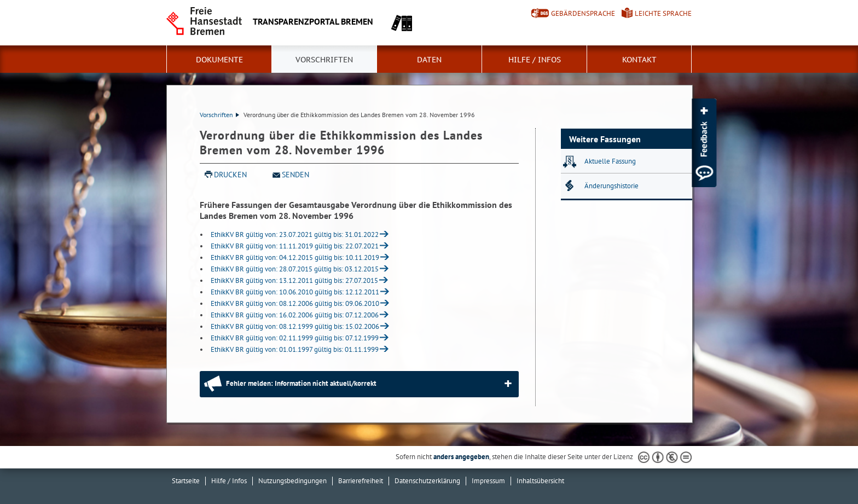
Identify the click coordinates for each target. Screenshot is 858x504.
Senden (295, 175)
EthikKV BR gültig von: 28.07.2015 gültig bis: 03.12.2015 (295, 269)
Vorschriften (324, 60)
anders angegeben (461, 457)
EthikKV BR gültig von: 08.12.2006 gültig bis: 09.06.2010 (295, 303)
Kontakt (639, 60)
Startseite (186, 481)
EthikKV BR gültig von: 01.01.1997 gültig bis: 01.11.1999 (295, 349)
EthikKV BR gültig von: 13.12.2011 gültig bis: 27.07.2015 (294, 280)
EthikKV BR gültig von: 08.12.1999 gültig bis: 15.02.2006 (295, 326)
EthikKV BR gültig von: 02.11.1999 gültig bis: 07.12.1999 (295, 338)
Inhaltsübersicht (540, 481)
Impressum (488, 481)
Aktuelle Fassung (610, 161)
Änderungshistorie (611, 186)
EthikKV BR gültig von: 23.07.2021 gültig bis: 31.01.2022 (295, 234)
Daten (429, 60)
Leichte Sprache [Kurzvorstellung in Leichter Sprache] (663, 13)
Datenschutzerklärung (427, 481)
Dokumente (219, 60)
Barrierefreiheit (361, 481)
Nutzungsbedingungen (292, 481)
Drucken (230, 175)
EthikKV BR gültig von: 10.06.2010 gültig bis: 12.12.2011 (295, 292)
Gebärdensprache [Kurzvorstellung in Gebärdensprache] (583, 13)
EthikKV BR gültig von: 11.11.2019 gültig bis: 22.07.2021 (295, 246)
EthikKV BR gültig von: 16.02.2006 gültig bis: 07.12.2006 (295, 315)
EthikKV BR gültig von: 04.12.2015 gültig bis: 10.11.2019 (295, 257)
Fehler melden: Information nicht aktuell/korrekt (301, 383)
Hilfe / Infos (535, 60)
